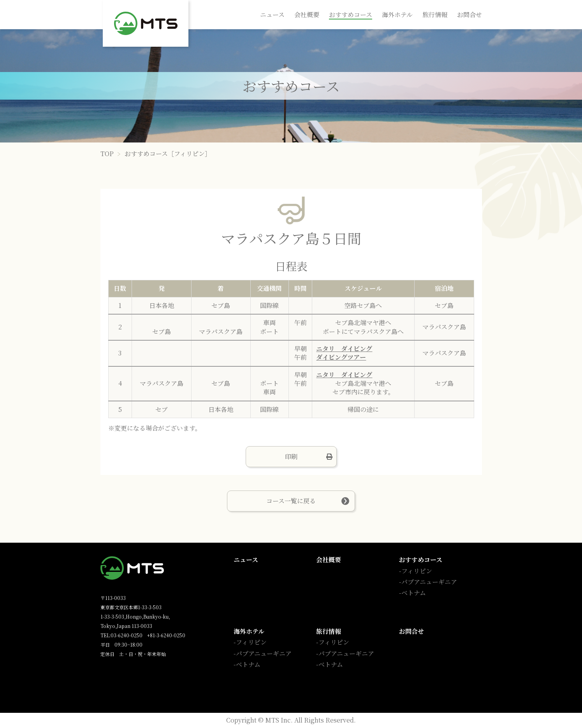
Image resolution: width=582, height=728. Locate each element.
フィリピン (417, 571)
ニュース (272, 15)
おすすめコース (351, 15)
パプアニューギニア (429, 582)
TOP (107, 154)
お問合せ (469, 15)
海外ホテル (397, 15)
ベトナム (414, 593)
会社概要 (307, 15)
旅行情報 (435, 15)
